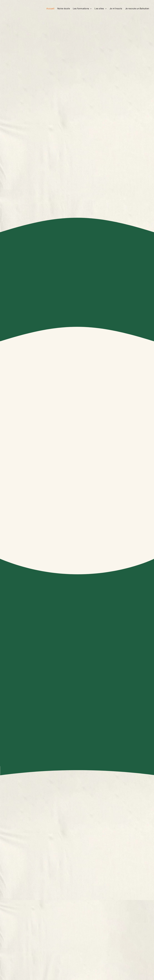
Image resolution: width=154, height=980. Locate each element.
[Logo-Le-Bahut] (19, 4)
